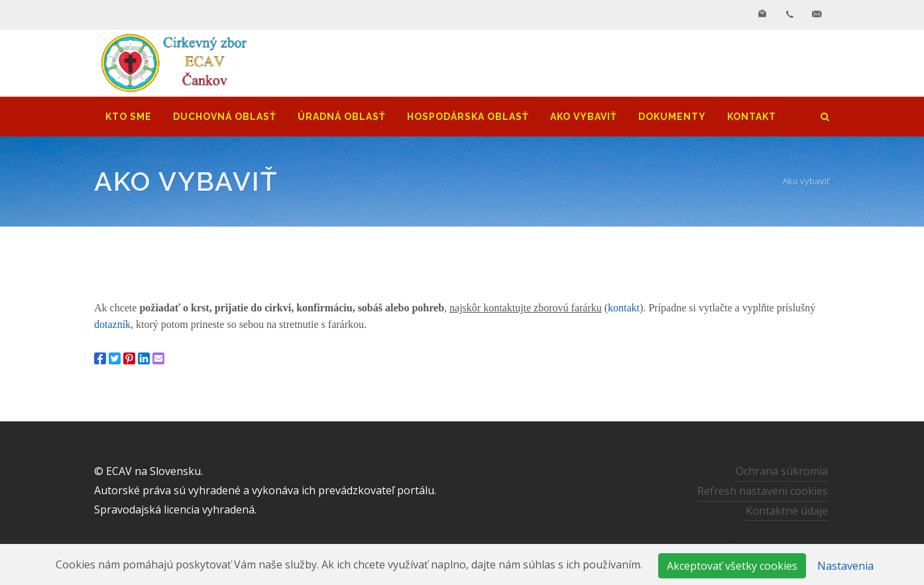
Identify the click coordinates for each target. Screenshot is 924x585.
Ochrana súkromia (782, 471)
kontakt (624, 308)
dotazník (112, 324)
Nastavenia (845, 566)
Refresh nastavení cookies (763, 491)
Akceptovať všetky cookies (732, 566)
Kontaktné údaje (787, 511)
